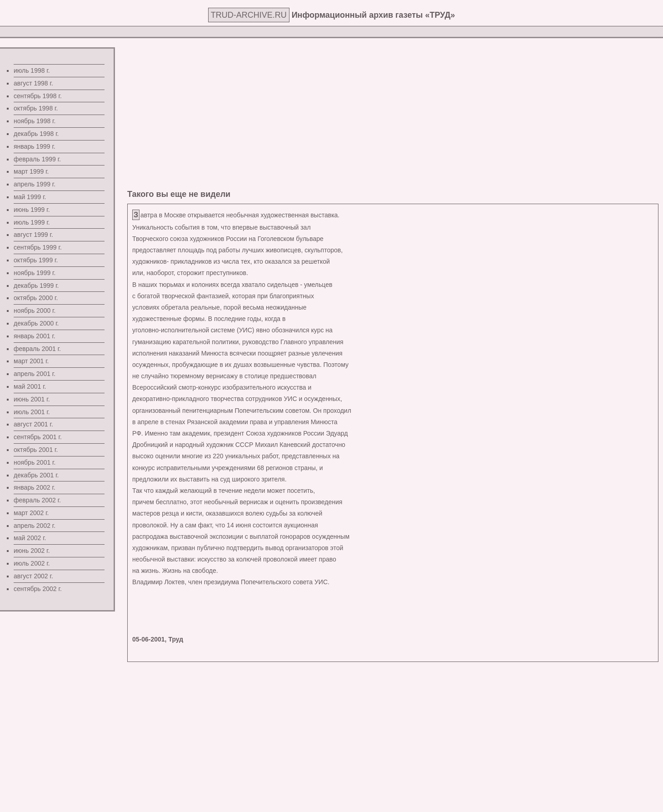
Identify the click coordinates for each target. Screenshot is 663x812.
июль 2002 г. (32, 563)
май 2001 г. (30, 386)
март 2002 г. (31, 513)
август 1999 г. (33, 235)
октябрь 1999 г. (36, 260)
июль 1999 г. (32, 222)
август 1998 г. (33, 83)
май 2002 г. (30, 538)
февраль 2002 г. (37, 500)
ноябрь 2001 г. (35, 462)
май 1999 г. (30, 197)
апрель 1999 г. (35, 184)
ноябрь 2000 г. (35, 311)
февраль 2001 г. (37, 349)
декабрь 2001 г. (36, 475)
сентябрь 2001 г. (38, 437)
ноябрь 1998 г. (35, 121)
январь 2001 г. (35, 336)
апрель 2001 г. (35, 374)
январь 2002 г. (35, 487)
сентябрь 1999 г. (38, 247)
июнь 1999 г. (32, 210)
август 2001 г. (33, 424)
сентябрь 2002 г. (38, 589)
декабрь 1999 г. (36, 286)
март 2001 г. (31, 361)
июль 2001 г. (32, 412)
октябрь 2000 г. (36, 298)
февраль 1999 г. (37, 159)
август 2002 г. (33, 576)
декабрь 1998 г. (36, 134)
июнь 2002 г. (32, 551)
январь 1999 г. (35, 146)
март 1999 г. (31, 171)
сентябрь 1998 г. (38, 96)
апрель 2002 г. (35, 526)
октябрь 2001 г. (36, 450)
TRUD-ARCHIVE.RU (249, 15)
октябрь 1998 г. (36, 108)
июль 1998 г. (32, 70)
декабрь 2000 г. (36, 323)
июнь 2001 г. (32, 399)
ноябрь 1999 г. (35, 273)
